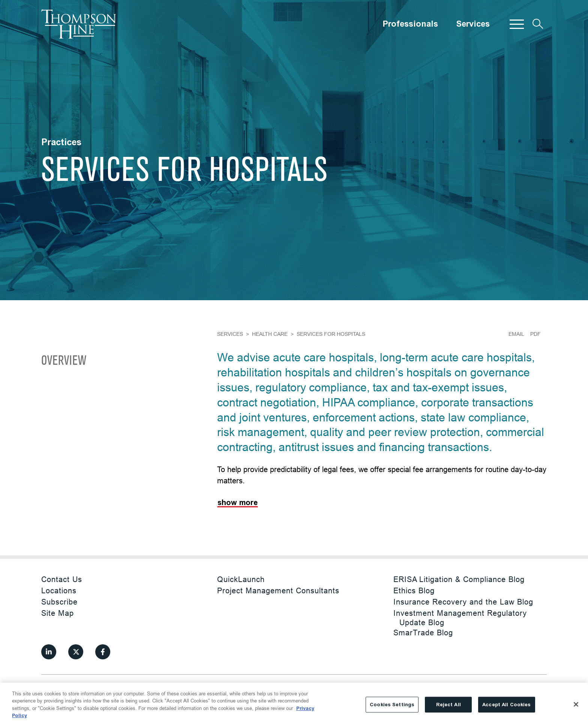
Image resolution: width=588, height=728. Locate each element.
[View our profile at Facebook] (103, 652)
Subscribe (59, 602)
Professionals (410, 24)
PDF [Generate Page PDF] (535, 334)
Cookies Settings (392, 705)
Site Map (58, 613)
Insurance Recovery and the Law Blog (463, 602)
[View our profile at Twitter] (76, 652)
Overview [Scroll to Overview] (64, 361)
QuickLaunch (241, 579)
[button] (517, 24)
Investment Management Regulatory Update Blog (460, 618)
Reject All (448, 705)
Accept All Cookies (506, 705)
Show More (238, 503)
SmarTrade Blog (423, 632)
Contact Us (62, 579)
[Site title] (79, 24)
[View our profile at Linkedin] (49, 652)
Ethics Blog (414, 590)
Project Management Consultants (278, 590)
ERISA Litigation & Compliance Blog (459, 579)
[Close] (576, 704)
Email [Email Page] (516, 334)
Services (473, 24)
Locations (59, 590)
